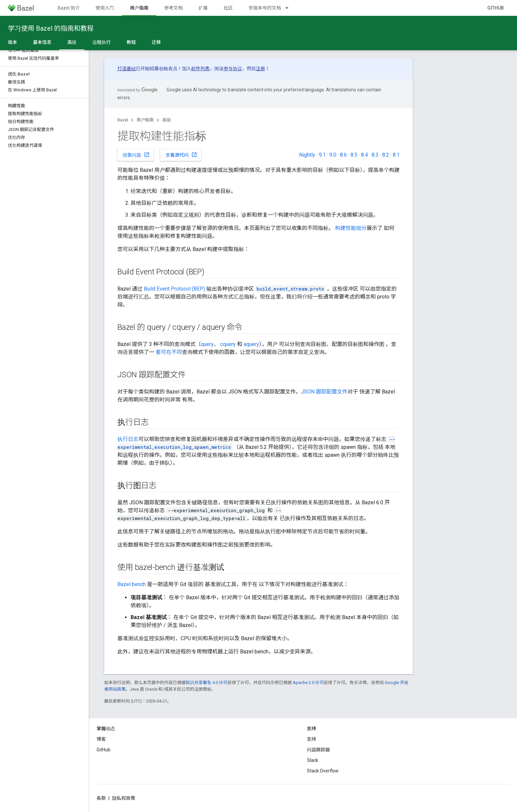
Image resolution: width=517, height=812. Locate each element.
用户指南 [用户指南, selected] (139, 8)
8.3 (375, 155)
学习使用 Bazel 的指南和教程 (51, 28)
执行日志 (128, 439)
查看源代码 (181, 155)
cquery (228, 344)
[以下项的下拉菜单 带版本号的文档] (290, 8)
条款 (101, 798)
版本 (13, 42)
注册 (260, 69)
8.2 (386, 155)
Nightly (307, 155)
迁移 (156, 42)
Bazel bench (132, 584)
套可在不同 (169, 352)
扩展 (203, 8)
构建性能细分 (351, 228)
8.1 (396, 155)
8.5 (354, 155)
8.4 (365, 155)
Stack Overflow (323, 771)
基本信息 (42, 42)
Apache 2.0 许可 (308, 683)
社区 (228, 8)
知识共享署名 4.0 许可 (207, 683)
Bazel (123, 120)
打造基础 (127, 69)
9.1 (322, 155)
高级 (167, 120)
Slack (313, 760)
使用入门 (105, 8)
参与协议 (233, 69)
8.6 (343, 155)
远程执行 (102, 42)
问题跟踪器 (319, 750)
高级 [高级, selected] (72, 42)
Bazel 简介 (69, 8)
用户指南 (145, 120)
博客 (101, 739)
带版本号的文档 (265, 8)
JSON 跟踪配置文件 (324, 392)
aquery (251, 344)
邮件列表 (200, 69)
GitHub (496, 8)
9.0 (333, 155)
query (207, 344)
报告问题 (136, 155)
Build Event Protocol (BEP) (174, 289)
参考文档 (173, 8)
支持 (312, 739)
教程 (131, 42)
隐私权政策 (124, 798)
